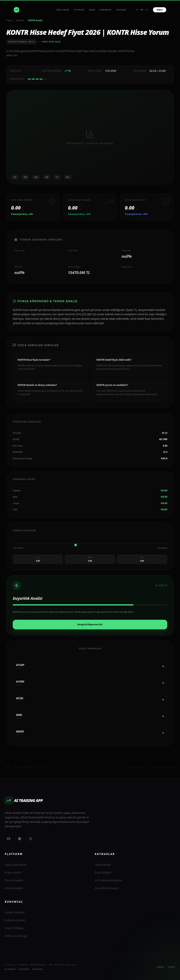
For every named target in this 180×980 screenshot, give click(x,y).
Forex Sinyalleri (14, 880)
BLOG (92, 10)
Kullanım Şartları (15, 920)
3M (47, 177)
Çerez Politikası (14, 928)
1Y (57, 177)
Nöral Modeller (14, 888)
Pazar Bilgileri (103, 872)
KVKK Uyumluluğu (16, 936)
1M (36, 177)
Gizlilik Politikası (15, 912)
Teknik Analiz (103, 865)
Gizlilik (160, 967)
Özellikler (63, 10)
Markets (20, 20)
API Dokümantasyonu (108, 880)
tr (142, 10)
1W (25, 177)
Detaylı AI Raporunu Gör (90, 624)
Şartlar (172, 967)
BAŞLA (160, 10)
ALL (68, 177)
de (147, 10)
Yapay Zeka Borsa (16, 865)
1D (15, 177)
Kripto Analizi (13, 872)
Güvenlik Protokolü (107, 888)
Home (9, 20)
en (137, 10)
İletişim (121, 10)
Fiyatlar (79, 10)
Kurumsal (106, 10)
